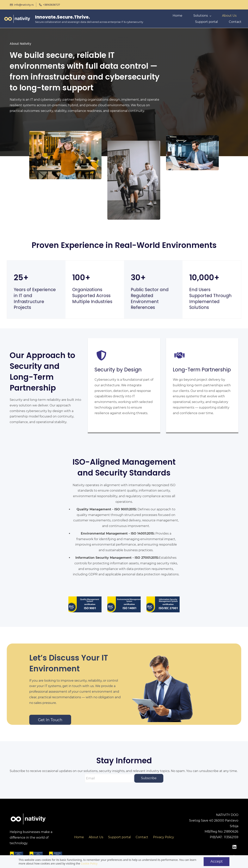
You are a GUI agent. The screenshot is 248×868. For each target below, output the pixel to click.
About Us (96, 836)
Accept (217, 861)
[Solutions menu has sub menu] (204, 18)
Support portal (119, 836)
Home (79, 836)
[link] (65, 133)
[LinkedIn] (234, 846)
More (230, 18)
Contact (142, 836)
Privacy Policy (164, 836)
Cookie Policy (89, 863)
